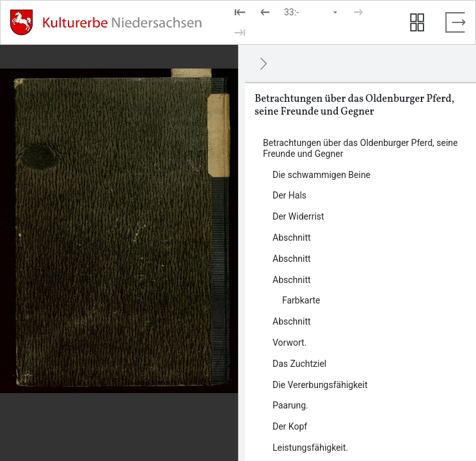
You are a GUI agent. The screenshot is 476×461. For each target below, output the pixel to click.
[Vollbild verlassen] (456, 22)
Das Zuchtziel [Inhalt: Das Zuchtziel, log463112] (299, 364)
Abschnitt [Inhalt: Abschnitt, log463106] (292, 321)
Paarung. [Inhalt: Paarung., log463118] (290, 405)
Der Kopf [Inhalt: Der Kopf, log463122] (290, 426)
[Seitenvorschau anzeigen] (417, 22)
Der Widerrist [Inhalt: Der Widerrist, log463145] (298, 216)
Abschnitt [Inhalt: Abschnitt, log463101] (292, 280)
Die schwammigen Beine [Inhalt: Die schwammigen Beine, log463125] (321, 175)
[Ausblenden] (264, 63)
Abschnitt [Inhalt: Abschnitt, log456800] (292, 238)
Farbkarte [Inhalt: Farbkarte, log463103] (301, 300)
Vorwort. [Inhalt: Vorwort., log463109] (290, 343)
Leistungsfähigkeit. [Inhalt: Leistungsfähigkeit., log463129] (310, 448)
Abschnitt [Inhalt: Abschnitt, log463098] (292, 259)
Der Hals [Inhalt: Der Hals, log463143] (290, 195)
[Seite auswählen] (312, 12)
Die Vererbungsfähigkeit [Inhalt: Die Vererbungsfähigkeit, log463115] (320, 385)
